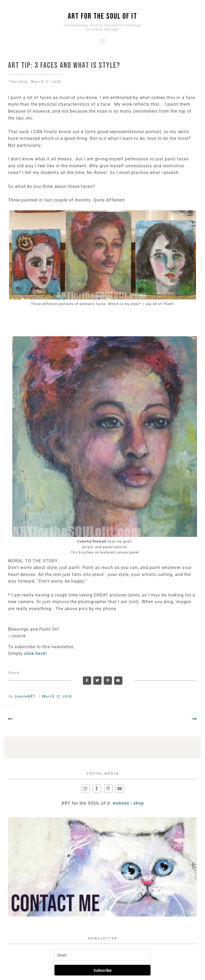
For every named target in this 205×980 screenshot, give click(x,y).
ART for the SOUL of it (102, 16)
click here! (35, 653)
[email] (102, 955)
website (121, 803)
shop (139, 803)
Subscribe (103, 970)
